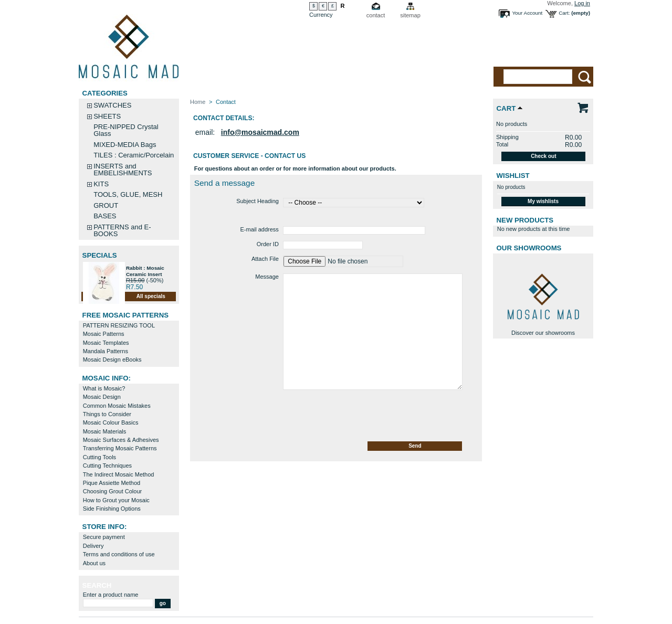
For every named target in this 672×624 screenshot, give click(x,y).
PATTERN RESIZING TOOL (119, 325)
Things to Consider (107, 414)
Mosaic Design (102, 397)
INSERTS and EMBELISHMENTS (123, 170)
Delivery (93, 546)
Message (267, 277)
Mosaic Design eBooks (112, 359)
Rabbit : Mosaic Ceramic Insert (145, 271)
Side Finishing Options (112, 509)
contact (376, 15)
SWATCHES (112, 105)
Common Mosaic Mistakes (117, 406)
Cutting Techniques (107, 466)
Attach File (265, 259)
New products (525, 220)
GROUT (106, 205)
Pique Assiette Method (112, 483)
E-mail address (260, 229)
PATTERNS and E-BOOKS (122, 230)
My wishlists (543, 201)
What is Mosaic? (104, 388)
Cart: (564, 13)
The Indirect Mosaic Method (119, 474)
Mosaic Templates (106, 343)
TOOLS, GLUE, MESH (128, 194)
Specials (100, 255)
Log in (582, 3)
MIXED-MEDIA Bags (125, 145)
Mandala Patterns (106, 351)
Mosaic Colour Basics (111, 422)
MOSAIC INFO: (107, 378)
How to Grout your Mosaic (116, 500)
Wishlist (513, 176)
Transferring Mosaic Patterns (120, 448)
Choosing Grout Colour (113, 491)
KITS (101, 184)
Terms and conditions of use (119, 554)
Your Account (527, 13)
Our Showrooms (529, 248)
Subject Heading (258, 201)
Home (198, 102)
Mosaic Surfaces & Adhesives (121, 440)
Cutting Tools (99, 457)
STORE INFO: (105, 527)
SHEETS (107, 116)
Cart (506, 108)
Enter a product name (111, 595)
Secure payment (104, 537)
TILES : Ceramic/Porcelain (134, 155)
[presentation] (270, 416)
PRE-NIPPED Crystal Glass (126, 130)
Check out (543, 156)
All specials (151, 296)
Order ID (268, 244)
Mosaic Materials (105, 431)
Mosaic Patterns (104, 334)
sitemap (410, 15)
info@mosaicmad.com (260, 132)
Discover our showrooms (543, 333)
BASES (105, 216)
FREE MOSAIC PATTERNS (125, 315)
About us (94, 563)
